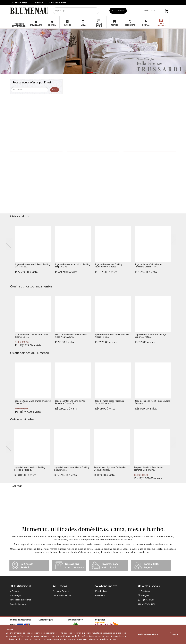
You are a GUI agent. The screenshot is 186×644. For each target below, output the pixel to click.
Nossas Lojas (15, 596)
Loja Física (39, 3)
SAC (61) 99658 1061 (146, 604)
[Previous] (10, 244)
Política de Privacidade (148, 635)
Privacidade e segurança (21, 600)
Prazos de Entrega (61, 591)
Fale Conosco (101, 596)
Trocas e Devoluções (62, 596)
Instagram (144, 596)
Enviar (55, 90)
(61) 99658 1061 (146, 600)
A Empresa (15, 591)
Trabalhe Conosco (18, 604)
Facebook (144, 591)
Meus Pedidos (101, 591)
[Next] (174, 239)
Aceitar (175, 635)
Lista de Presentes (118, 11)
